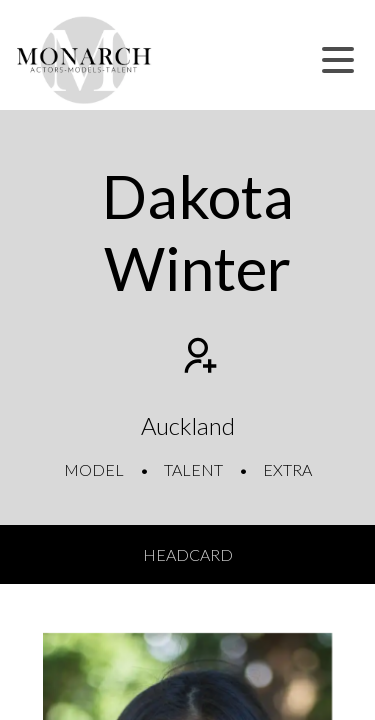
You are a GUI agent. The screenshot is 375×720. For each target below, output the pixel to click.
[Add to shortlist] (198, 358)
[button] (338, 60)
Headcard (188, 554)
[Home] (84, 60)
